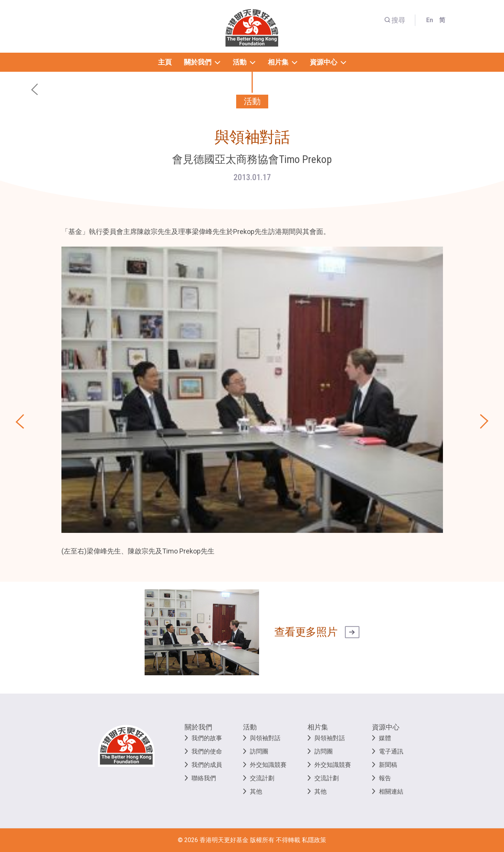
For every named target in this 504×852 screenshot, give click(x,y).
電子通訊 (391, 751)
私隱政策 (314, 840)
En (430, 20)
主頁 (165, 62)
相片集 (318, 727)
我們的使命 (207, 751)
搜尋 (395, 20)
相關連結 (391, 791)
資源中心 (386, 727)
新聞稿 (388, 765)
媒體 (385, 738)
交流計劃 (262, 778)
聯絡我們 (204, 778)
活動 (250, 727)
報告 (385, 778)
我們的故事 (207, 738)
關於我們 (198, 727)
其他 (256, 791)
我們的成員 (207, 765)
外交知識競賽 (268, 765)
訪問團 (259, 751)
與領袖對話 (265, 738)
